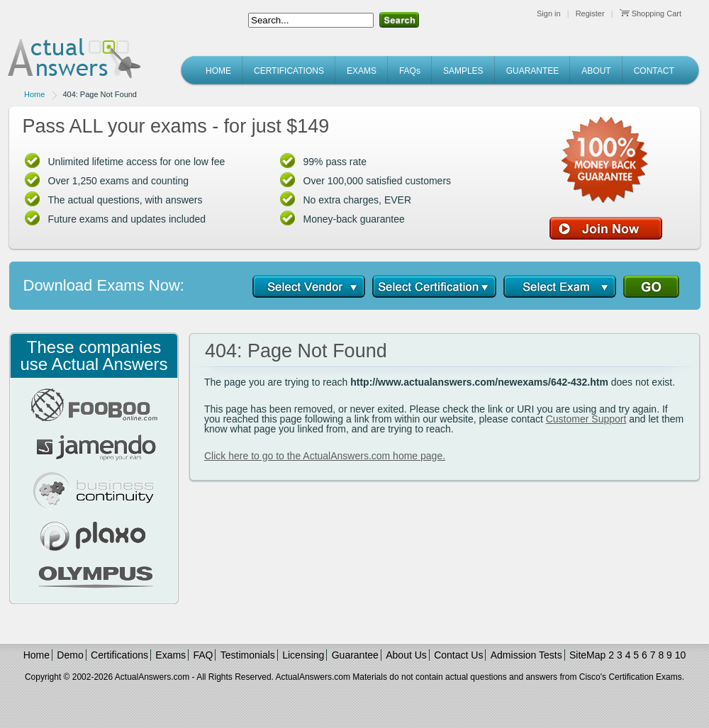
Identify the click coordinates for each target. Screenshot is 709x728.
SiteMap (587, 655)
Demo (70, 655)
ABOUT (596, 71)
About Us (406, 655)
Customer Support (586, 419)
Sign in (549, 13)
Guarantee (355, 655)
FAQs (410, 71)
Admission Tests (526, 655)
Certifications (119, 655)
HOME (218, 71)
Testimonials (248, 655)
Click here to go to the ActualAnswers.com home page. (325, 456)
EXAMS (362, 71)
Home (34, 94)
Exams (171, 655)
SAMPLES (463, 71)
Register (590, 13)
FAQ (203, 655)
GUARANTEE (533, 71)
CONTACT (654, 71)
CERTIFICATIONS (289, 71)
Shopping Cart (651, 13)
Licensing (303, 655)
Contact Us (458, 655)
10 (681, 655)
